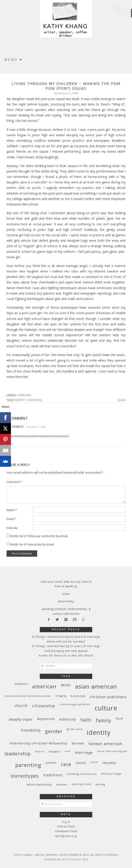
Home (66, 594)
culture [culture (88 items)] (106, 708)
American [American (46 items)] (44, 686)
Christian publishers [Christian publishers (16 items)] (108, 697)
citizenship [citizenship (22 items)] (44, 706)
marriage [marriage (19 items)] (84, 752)
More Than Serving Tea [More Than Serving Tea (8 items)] (112, 751)
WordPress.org (66, 836)
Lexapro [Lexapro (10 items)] (55, 752)
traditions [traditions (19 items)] (53, 775)
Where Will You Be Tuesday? (66, 642)
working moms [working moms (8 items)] (81, 784)
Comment (14, 482)
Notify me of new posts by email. (32, 544)
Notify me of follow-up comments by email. (39, 536)
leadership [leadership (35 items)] (18, 753)
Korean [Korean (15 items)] (78, 743)
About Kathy (66, 601)
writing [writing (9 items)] (100, 784)
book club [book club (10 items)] (78, 696)
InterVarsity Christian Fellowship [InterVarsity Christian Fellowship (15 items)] (38, 743)
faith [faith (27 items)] (86, 720)
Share (121, 400)
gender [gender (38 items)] (54, 731)
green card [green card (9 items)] (75, 729)
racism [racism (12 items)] (81, 763)
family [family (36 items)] (103, 720)
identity (20, 400)
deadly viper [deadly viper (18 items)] (21, 719)
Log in (66, 822)
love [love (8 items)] (68, 751)
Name (12, 510)
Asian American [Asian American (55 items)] (96, 686)
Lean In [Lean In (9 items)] (40, 751)
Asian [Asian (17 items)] (66, 685)
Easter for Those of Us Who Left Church (66, 655)
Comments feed (66, 831)
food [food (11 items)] (119, 718)
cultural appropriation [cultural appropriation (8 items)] (75, 704)
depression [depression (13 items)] (46, 719)
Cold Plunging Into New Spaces (66, 651)
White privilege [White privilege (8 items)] (111, 774)
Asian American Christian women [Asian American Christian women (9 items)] (28, 696)
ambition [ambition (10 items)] (21, 684)
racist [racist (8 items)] (94, 762)
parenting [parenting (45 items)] (28, 765)
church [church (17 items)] (21, 705)
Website (12, 528)
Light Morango (71, 859)
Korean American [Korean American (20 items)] (106, 744)
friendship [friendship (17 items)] (31, 730)
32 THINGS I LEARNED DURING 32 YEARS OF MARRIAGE (66, 637)
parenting (24, 395)
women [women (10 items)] (62, 784)
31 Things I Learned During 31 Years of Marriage (66, 646)
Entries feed (66, 826)
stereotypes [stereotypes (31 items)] (25, 776)
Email (11, 519)
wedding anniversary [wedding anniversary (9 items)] (82, 774)
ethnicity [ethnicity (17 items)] (68, 719)
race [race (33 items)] (66, 764)
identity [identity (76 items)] (99, 732)
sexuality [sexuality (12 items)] (109, 763)
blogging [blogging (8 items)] (61, 696)
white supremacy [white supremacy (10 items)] (39, 784)
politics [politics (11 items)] (51, 763)
